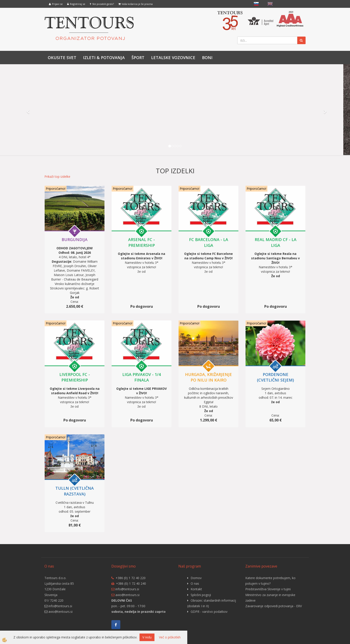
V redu (147, 637)
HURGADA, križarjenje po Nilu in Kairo (208, 377)
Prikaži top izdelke (57, 176)
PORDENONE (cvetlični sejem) (275, 377)
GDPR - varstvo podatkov (209, 612)
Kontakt (196, 589)
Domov (196, 578)
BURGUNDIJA (75, 239)
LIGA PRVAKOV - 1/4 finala (142, 377)
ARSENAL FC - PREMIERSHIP (142, 242)
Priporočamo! (56, 189)
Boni (207, 58)
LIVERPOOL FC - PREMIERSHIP (75, 377)
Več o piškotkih (170, 637)
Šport (138, 58)
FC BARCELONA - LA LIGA (209, 242)
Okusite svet (62, 58)
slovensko (256, 4)
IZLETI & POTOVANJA (104, 58)
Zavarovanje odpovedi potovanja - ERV (274, 606)
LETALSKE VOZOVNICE (173, 58)
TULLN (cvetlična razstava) (75, 491)
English (270, 4)
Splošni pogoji (201, 595)
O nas (195, 583)
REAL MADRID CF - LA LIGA (276, 242)
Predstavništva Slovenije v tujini (268, 589)
